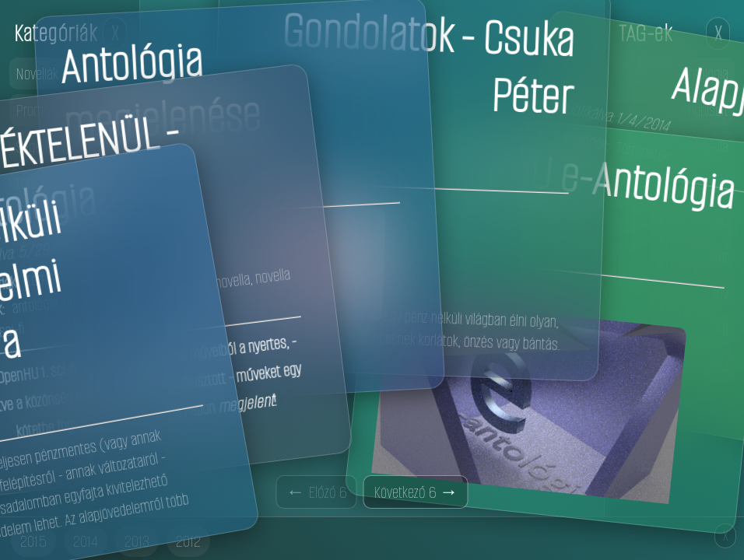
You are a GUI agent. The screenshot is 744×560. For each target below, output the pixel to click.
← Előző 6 (317, 492)
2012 (188, 541)
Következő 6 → (416, 492)
